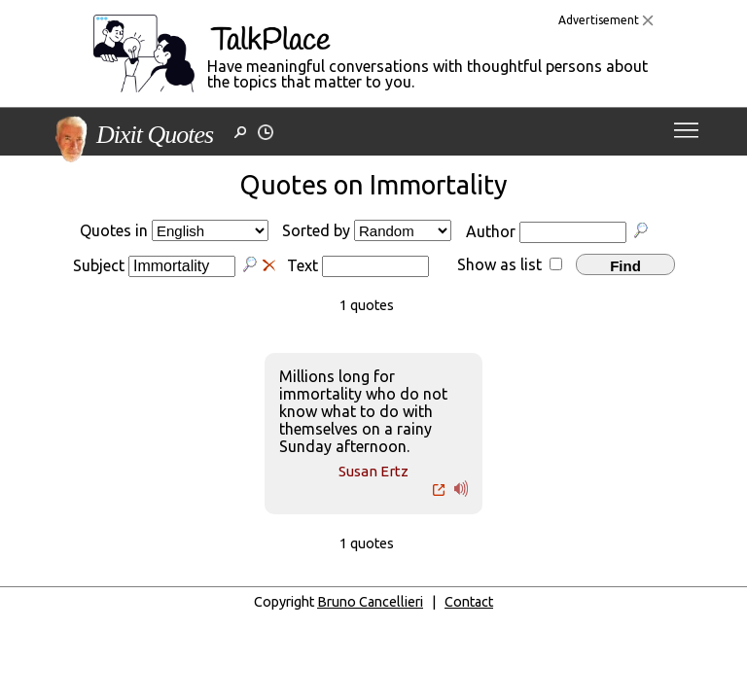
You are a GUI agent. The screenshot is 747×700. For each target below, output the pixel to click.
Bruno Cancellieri (370, 602)
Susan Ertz (373, 471)
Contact (469, 602)
